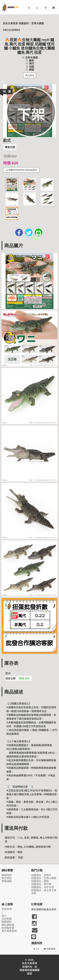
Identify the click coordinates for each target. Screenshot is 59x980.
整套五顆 (10, 147)
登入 (4, 916)
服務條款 (7, 922)
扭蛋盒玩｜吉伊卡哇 (42, 887)
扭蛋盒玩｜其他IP (41, 875)
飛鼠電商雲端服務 (30, 970)
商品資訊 (30, 75)
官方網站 (7, 878)
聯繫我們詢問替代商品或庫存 (22, 170)
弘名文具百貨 (10, 23)
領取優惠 (50, 949)
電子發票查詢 (9, 931)
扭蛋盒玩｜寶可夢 (41, 884)
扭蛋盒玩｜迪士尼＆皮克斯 (44, 892)
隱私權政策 (8, 925)
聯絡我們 (7, 875)
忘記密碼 (7, 919)
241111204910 (11, 30)
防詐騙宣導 (8, 928)
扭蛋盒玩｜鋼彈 (40, 881)
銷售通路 (7, 881)
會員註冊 (7, 909)
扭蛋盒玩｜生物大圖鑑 (31, 23)
